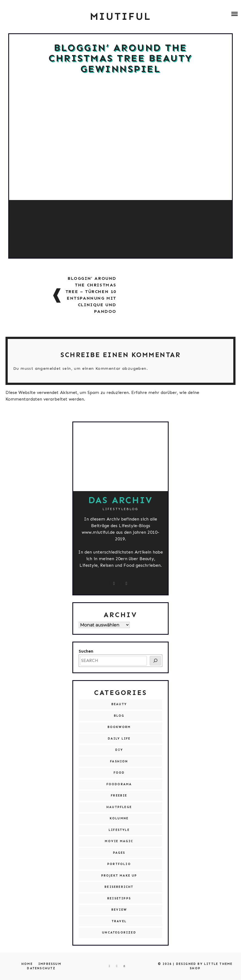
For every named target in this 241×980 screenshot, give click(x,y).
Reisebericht (119, 887)
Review (119, 910)
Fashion (119, 761)
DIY (119, 750)
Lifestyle (119, 830)
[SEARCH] (155, 661)
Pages (119, 853)
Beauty (119, 704)
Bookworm (119, 727)
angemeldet (48, 369)
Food (119, 773)
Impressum (50, 964)
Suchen (86, 651)
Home (27, 964)
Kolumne (119, 818)
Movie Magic (119, 841)
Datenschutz (41, 968)
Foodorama (119, 784)
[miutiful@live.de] (127, 584)
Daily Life (119, 739)
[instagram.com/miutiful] (114, 584)
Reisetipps (119, 898)
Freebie (119, 796)
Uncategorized (119, 933)
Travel (119, 921)
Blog (119, 716)
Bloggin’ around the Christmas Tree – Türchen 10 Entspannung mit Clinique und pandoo (91, 295)
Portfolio (119, 864)
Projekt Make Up (119, 876)
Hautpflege (119, 807)
